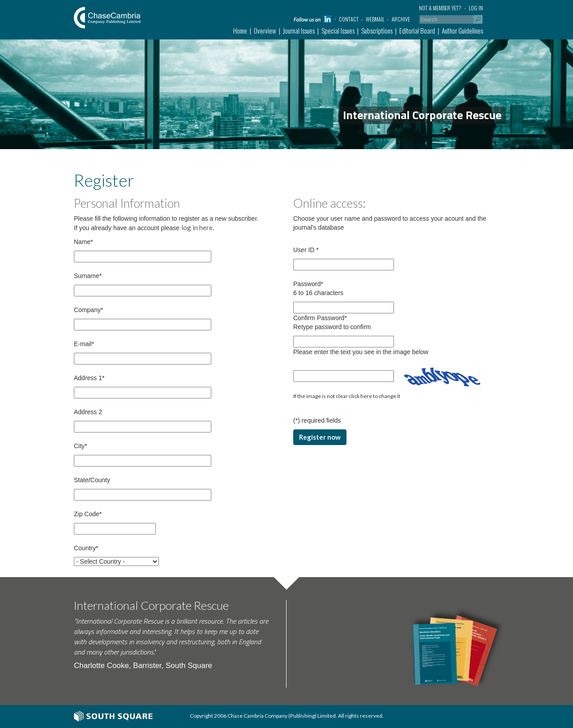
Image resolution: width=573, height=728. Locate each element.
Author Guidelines (462, 30)
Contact (349, 19)
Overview (265, 30)
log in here (197, 227)
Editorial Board (417, 30)
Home (240, 30)
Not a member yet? (440, 8)
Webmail (375, 19)
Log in (476, 8)
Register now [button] (320, 437)
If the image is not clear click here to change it (347, 396)
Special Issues (338, 30)
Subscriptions (377, 30)
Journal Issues (299, 30)
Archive (401, 19)
